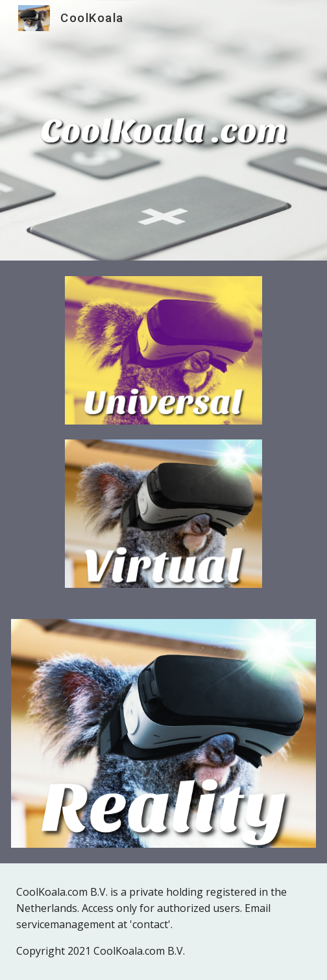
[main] (163, 922)
